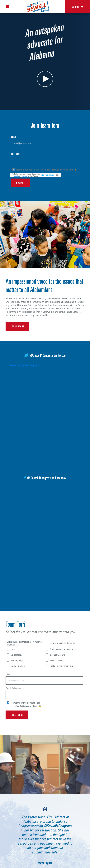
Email (45, 142)
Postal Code (44, 693)
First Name (35, 159)
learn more (17, 332)
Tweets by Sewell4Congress (24, 365)
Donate (78, 7)
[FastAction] (48, 175)
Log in (16, 176)
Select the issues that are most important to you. (25, 643)
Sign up (24, 176)
